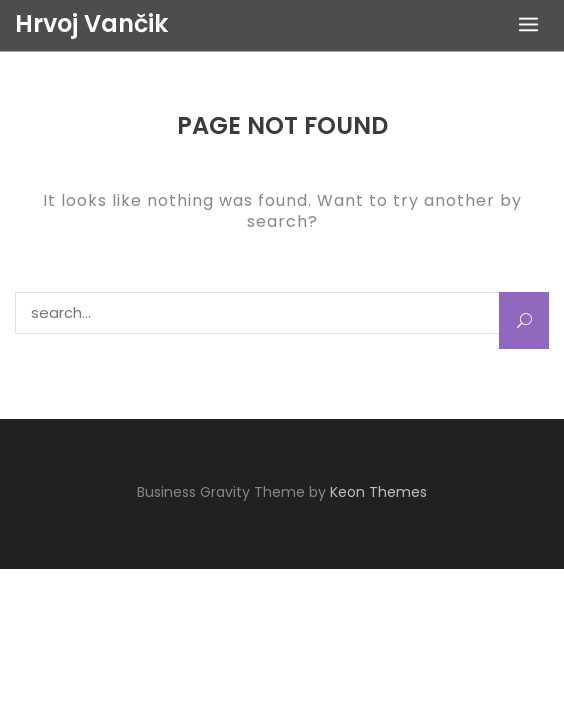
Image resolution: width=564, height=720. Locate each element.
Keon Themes (378, 492)
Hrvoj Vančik (91, 24)
